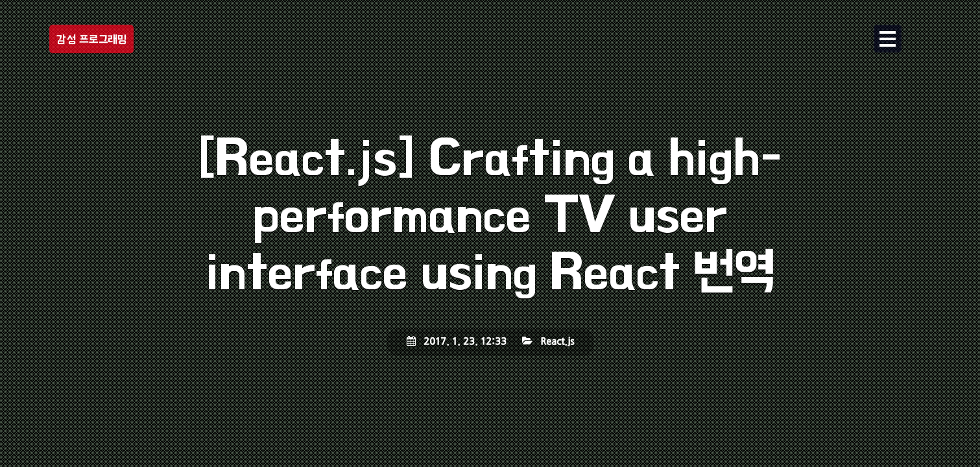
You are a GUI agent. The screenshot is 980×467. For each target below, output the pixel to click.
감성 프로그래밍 (91, 39)
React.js (557, 342)
